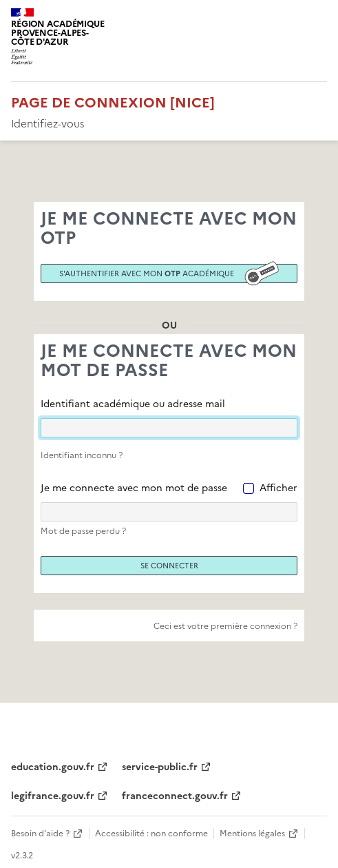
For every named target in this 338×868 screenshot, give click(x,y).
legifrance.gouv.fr (53, 796)
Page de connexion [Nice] (113, 103)
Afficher (278, 488)
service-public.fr (160, 767)
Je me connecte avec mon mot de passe (134, 488)
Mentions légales (252, 834)
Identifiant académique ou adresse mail (133, 404)
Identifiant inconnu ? (82, 455)
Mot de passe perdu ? (83, 531)
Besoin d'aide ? (40, 834)
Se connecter (169, 566)
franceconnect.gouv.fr (175, 796)
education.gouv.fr (53, 767)
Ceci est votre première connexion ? (225, 626)
